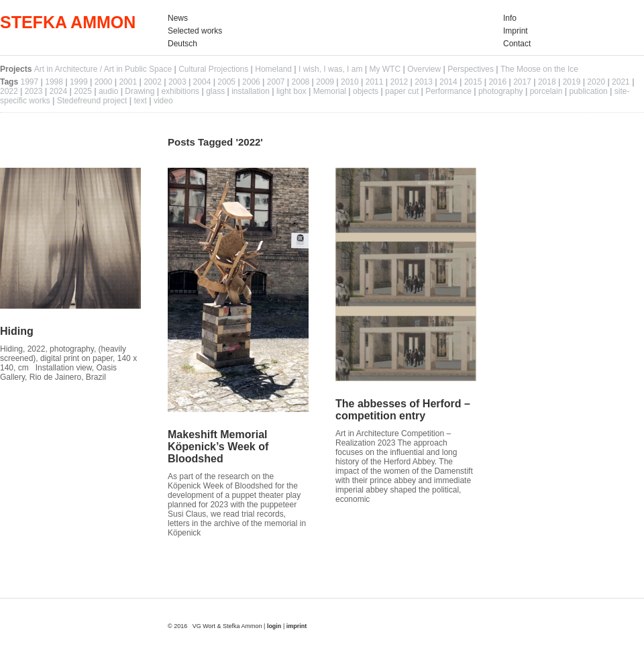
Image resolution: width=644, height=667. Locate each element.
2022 (9, 91)
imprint (297, 626)
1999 (79, 82)
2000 (104, 82)
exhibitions (180, 91)
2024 (58, 91)
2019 (572, 82)
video (163, 101)
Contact (517, 44)
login (275, 626)
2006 (251, 82)
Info (510, 18)
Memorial (330, 91)
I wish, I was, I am (330, 69)
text (141, 101)
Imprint (516, 31)
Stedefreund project (92, 101)
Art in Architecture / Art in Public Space (103, 69)
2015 (473, 82)
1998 (54, 82)
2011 (375, 82)
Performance (448, 91)
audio (108, 91)
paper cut (402, 91)
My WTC (385, 69)
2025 (83, 91)
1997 (29, 82)
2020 (596, 82)
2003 (177, 82)
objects (366, 91)
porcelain (546, 91)
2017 (522, 82)
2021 (621, 82)
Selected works (195, 31)
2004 (202, 82)
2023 (34, 91)
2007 (276, 82)
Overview (424, 69)
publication (588, 91)
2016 (497, 82)
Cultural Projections (213, 69)
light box (291, 91)
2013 (424, 82)
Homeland (273, 69)
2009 (325, 82)
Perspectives (471, 69)
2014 (448, 82)
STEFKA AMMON (68, 22)
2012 (399, 82)
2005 (226, 82)
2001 (128, 82)
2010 (350, 82)
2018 (547, 82)
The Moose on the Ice (539, 69)
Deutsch (182, 44)
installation (251, 91)
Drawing (140, 91)
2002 (153, 82)
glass (215, 91)
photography (501, 91)
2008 (301, 82)
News (178, 18)
